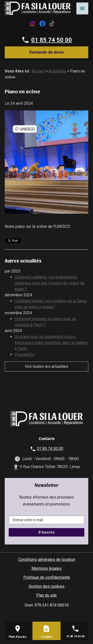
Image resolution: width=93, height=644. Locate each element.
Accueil (38, 71)
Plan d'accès (18, 637)
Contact (46, 637)
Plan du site (46, 595)
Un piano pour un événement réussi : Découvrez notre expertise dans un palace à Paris (51, 343)
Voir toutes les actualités (46, 366)
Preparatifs (24, 355)
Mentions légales (47, 568)
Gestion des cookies (46, 586)
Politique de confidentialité (47, 577)
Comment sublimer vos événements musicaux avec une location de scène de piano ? (50, 283)
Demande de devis (47, 52)
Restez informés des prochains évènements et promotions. (46, 501)
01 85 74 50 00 (52, 40)
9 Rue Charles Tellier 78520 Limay (50, 467)
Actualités (57, 71)
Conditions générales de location (47, 559)
